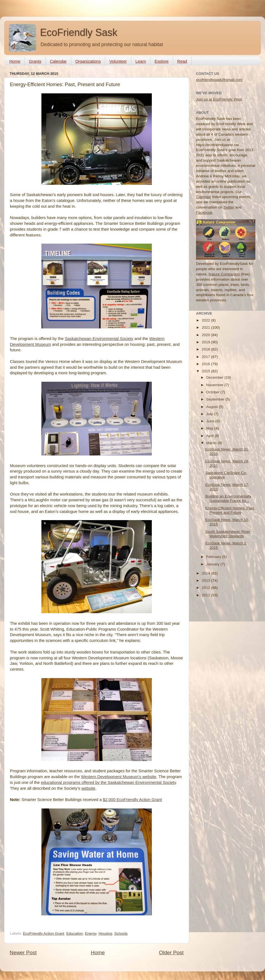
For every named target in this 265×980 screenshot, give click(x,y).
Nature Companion (224, 274)
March (212, 443)
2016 (206, 364)
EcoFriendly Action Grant (43, 933)
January (213, 564)
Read (182, 61)
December (215, 377)
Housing (105, 933)
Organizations (88, 61)
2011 (206, 595)
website (88, 788)
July (210, 414)
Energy (91, 933)
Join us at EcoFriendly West (219, 99)
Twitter (229, 207)
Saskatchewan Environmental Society (99, 339)
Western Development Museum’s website (119, 777)
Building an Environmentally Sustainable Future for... (228, 498)
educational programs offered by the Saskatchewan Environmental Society (108, 783)
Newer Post (23, 953)
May (210, 428)
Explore (162, 61)
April (210, 436)
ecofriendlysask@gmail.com (219, 80)
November (215, 385)
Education (75, 933)
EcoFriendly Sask (79, 32)
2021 (206, 327)
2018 (206, 349)
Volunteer (118, 61)
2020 (206, 335)
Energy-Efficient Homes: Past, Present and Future (230, 510)
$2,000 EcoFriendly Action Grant (132, 800)
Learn (141, 61)
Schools (121, 933)
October (213, 392)
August (213, 407)
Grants (35, 61)
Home (15, 61)
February (214, 557)
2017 (206, 357)
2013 (206, 580)
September (216, 399)
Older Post (171, 953)
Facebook (204, 213)
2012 (206, 588)
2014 (206, 573)
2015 (206, 371)
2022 (206, 320)
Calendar (58, 61)
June (211, 421)
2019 (206, 342)
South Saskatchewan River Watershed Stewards (228, 534)
